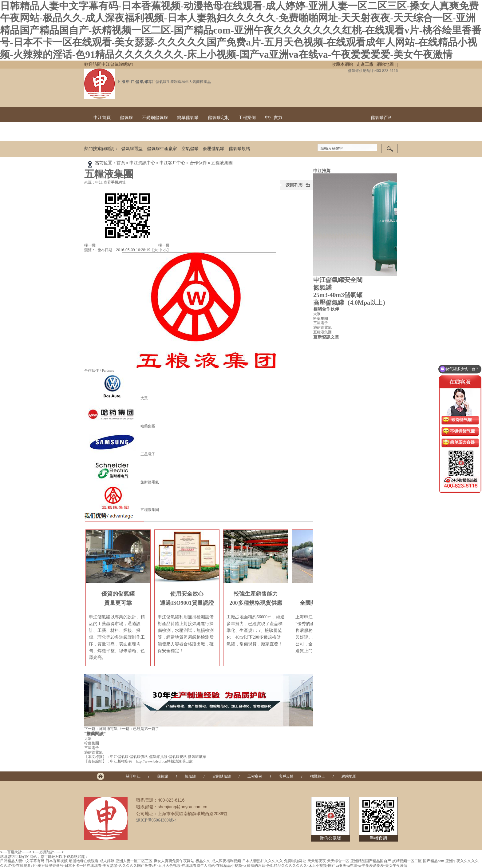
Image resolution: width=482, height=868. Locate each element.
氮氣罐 (322, 287)
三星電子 (148, 454)
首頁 (121, 163)
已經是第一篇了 (146, 729)
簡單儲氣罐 (188, 118)
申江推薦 (322, 171)
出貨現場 (300, 133)
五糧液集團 (222, 163)
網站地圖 (385, 64)
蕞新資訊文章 (326, 337)
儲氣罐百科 (381, 118)
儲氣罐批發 (158, 757)
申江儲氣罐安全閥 (338, 280)
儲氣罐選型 (132, 149)
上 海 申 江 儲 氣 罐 (132, 82)
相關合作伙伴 (326, 309)
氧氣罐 (190, 776)
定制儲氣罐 (222, 776)
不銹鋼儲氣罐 (155, 118)
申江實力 (274, 118)
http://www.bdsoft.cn (151, 761)
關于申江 (133, 776)
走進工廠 (365, 64)
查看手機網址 (115, 182)
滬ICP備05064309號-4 (156, 820)
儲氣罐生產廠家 (162, 149)
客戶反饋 (286, 776)
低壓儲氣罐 (214, 149)
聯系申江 (379, 133)
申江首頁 (102, 118)
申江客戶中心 (172, 163)
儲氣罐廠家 (197, 757)
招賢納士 (318, 776)
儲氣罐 (126, 118)
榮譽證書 (353, 133)
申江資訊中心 (142, 163)
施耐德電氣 (150, 482)
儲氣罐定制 (219, 118)
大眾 (144, 398)
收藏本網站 (342, 64)
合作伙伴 (198, 163)
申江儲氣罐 (119, 757)
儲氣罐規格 (239, 149)
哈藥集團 (148, 426)
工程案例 (247, 118)
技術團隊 (326, 133)
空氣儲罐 (190, 149)
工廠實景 (274, 133)
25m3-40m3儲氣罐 (338, 295)
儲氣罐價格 (139, 757)
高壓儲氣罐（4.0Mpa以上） (351, 303)
